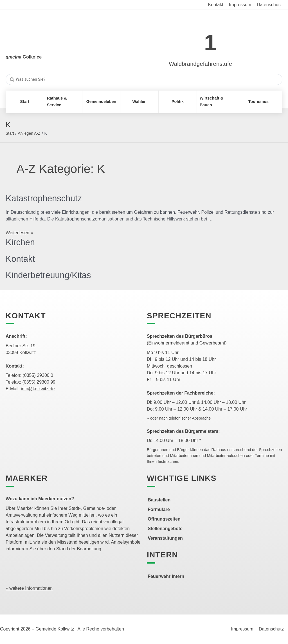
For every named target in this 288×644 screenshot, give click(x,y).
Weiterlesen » (19, 233)
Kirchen (21, 242)
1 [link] (211, 43)
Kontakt (21, 259)
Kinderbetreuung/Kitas (50, 275)
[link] (192, 40)
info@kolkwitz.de (38, 389)
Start (10, 133)
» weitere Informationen (29, 588)
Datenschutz (271, 629)
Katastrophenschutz (45, 198)
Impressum (243, 629)
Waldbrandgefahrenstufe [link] (200, 64)
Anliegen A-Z (29, 133)
